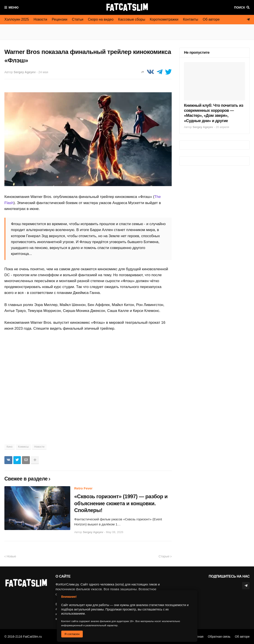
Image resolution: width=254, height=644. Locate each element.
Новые (11, 556)
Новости (40, 19)
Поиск (240, 7)
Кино (10, 447)
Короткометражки (164, 19)
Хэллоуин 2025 (17, 19)
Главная (197, 637)
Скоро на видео (101, 19)
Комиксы (23, 447)
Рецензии (60, 19)
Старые (164, 556)
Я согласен (72, 634)
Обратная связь (219, 637)
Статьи (78, 19)
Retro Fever (83, 488)
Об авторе (211, 19)
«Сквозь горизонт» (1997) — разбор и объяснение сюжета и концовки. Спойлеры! (121, 503)
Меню (14, 7)
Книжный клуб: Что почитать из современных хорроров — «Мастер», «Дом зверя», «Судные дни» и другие (214, 113)
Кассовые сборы (132, 19)
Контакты (190, 19)
